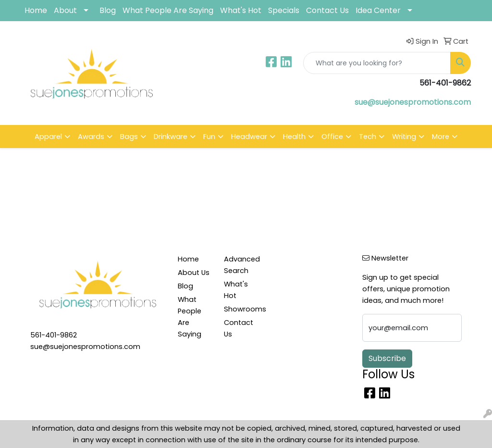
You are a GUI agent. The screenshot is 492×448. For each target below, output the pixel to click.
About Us (194, 273)
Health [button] (294, 137)
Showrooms (241, 309)
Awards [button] (91, 137)
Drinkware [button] (171, 137)
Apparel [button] (48, 137)
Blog (108, 10)
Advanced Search (241, 265)
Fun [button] (209, 137)
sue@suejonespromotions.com (413, 102)
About (65, 10)
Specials (284, 10)
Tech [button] (368, 137)
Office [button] (332, 137)
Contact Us (327, 10)
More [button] (441, 137)
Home (36, 10)
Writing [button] (404, 137)
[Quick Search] (377, 63)
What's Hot (241, 10)
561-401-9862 (54, 335)
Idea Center (378, 10)
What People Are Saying (168, 10)
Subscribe (387, 358)
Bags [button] (129, 137)
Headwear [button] (249, 137)
